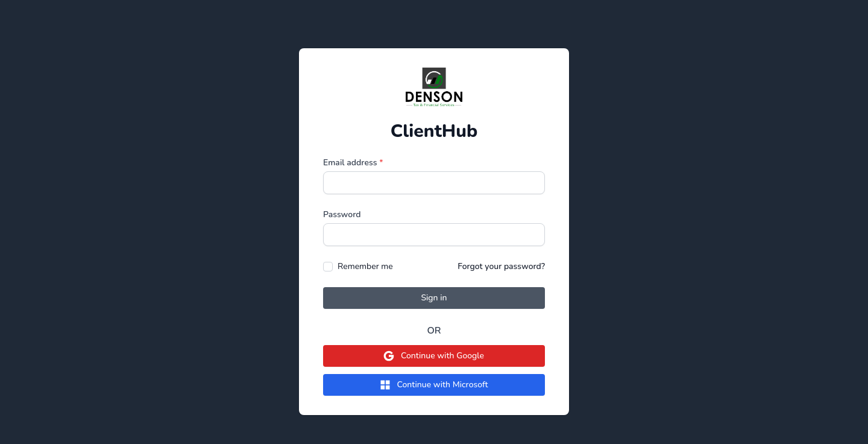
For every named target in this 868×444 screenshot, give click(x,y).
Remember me (365, 266)
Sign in (434, 298)
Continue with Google (433, 356)
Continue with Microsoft (434, 385)
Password (342, 214)
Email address (353, 163)
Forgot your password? (501, 266)
